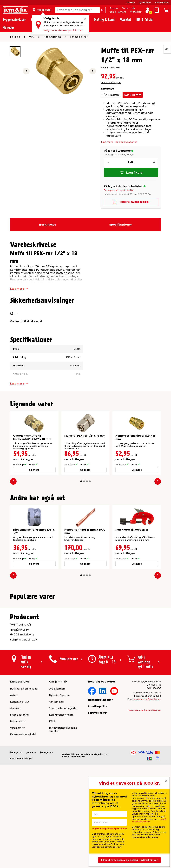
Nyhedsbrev (145, 2)
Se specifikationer (126, 142)
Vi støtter (136, 12)
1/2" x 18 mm (133, 95)
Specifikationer (121, 225)
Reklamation (18, 803)
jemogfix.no (47, 834)
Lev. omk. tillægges (111, 82)
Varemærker (17, 809)
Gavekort (130, 2)
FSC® (52, 803)
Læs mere (107, 142)
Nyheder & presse (60, 776)
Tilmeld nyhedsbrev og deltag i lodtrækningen (129, 860)
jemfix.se (31, 834)
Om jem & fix (57, 783)
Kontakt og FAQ (19, 783)
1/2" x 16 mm (111, 95)
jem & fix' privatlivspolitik (149, 820)
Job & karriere (118, 12)
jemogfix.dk (16, 834)
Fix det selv (128, 8)
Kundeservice (162, 2)
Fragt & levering (19, 796)
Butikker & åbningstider (24, 770)
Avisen (114, 8)
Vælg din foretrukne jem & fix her (63, 30)
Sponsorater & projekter (63, 790)
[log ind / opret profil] (148, 10)
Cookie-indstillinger (21, 840)
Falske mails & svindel (23, 816)
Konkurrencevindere (61, 796)
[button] (81, 481)
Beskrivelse (48, 225)
